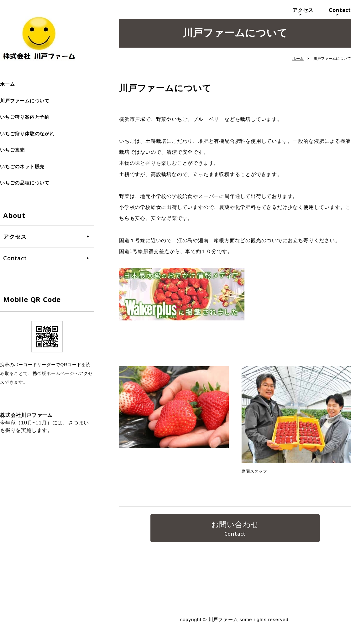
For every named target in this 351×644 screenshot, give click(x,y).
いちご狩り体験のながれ (27, 134)
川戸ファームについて (25, 101)
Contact (340, 10)
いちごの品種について (25, 183)
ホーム (7, 84)
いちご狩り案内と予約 (25, 117)
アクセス (303, 10)
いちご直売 (12, 150)
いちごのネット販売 (22, 166)
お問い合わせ (235, 525)
